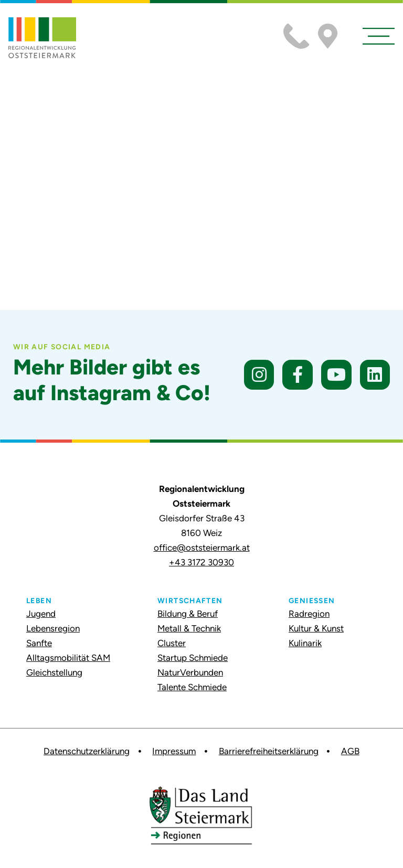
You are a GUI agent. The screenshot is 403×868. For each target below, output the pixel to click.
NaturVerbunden (190, 672)
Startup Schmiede (193, 658)
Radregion (309, 614)
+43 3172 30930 (201, 562)
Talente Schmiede (192, 687)
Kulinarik (305, 643)
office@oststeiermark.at (202, 548)
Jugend (41, 614)
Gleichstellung (54, 672)
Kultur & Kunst (316, 628)
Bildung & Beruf (188, 614)
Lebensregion (53, 628)
